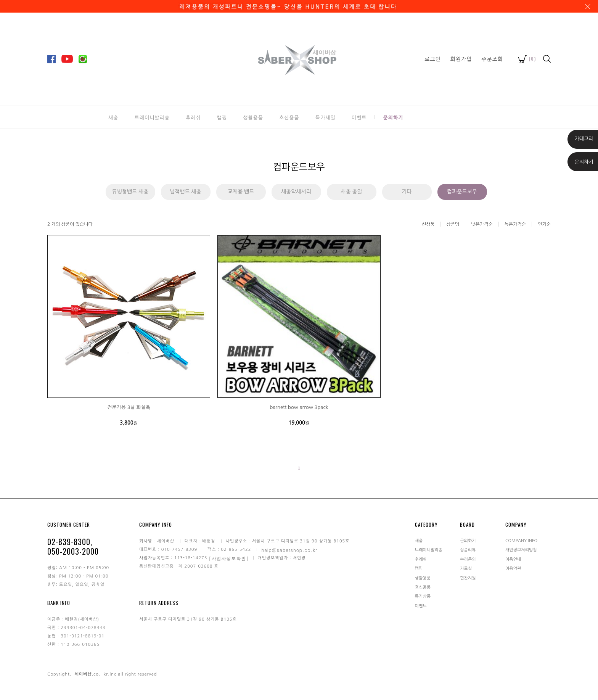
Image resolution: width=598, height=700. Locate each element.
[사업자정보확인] (229, 558)
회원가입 (461, 59)
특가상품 (423, 596)
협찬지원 (468, 578)
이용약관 (513, 569)
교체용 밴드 (241, 191)
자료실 (466, 569)
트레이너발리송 (152, 117)
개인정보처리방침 (521, 550)
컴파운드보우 (462, 191)
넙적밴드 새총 (186, 191)
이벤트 (359, 117)
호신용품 (289, 117)
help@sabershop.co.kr (289, 550)
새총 (113, 117)
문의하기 (393, 117)
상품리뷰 (468, 550)
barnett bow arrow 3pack (299, 407)
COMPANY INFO (521, 541)
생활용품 (253, 117)
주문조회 (492, 59)
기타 (407, 191)
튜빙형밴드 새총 (130, 191)
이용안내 (513, 559)
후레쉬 (193, 117)
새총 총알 (351, 191)
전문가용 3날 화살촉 (129, 407)
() (527, 59)
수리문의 (468, 559)
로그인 (432, 59)
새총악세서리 (296, 191)
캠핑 (222, 117)
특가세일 (326, 117)
